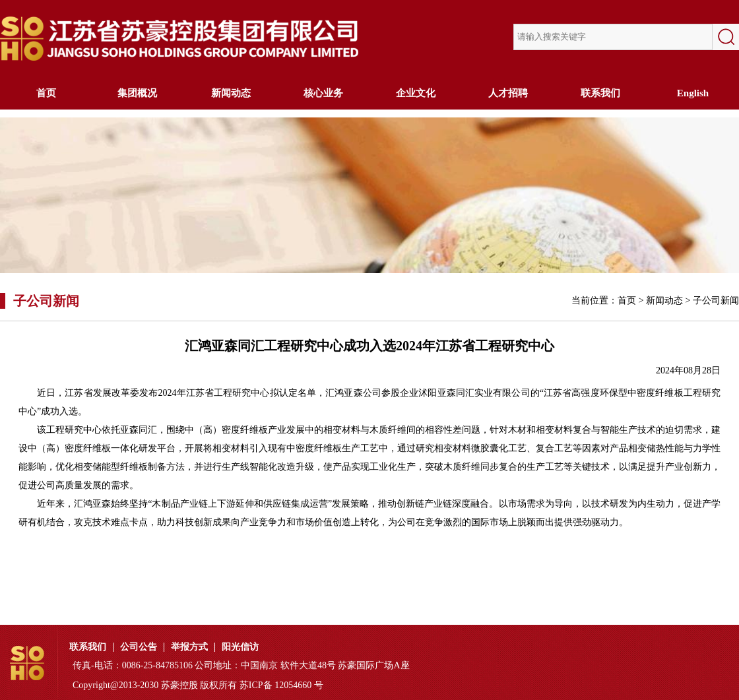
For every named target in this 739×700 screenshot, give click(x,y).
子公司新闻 (716, 301)
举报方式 (189, 647)
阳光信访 (240, 647)
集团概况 (139, 93)
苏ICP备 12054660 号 (281, 685)
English (693, 93)
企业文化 (416, 93)
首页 (46, 93)
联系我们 (600, 93)
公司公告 (139, 647)
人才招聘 (508, 93)
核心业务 (323, 93)
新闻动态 (231, 93)
